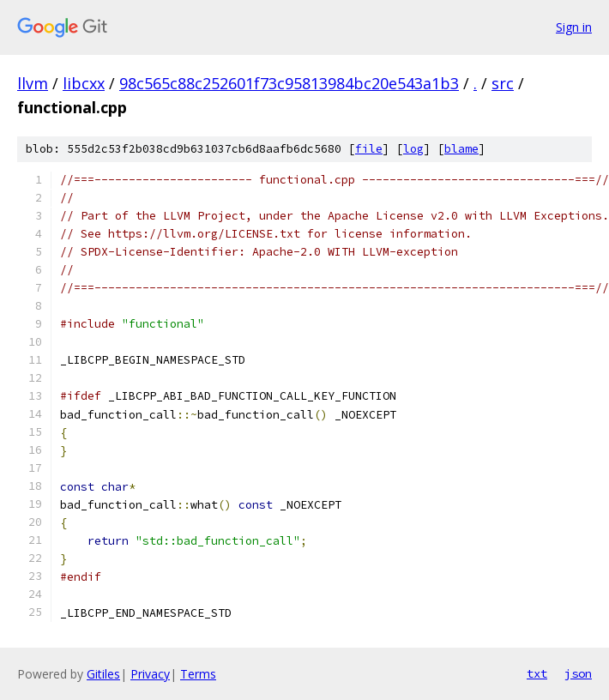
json (578, 673)
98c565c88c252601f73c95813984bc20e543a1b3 (289, 83)
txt (537, 673)
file (369, 149)
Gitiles (103, 674)
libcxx (84, 83)
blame (461, 149)
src (503, 83)
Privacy (150, 674)
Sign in (574, 27)
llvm (33, 83)
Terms (198, 674)
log (413, 149)
